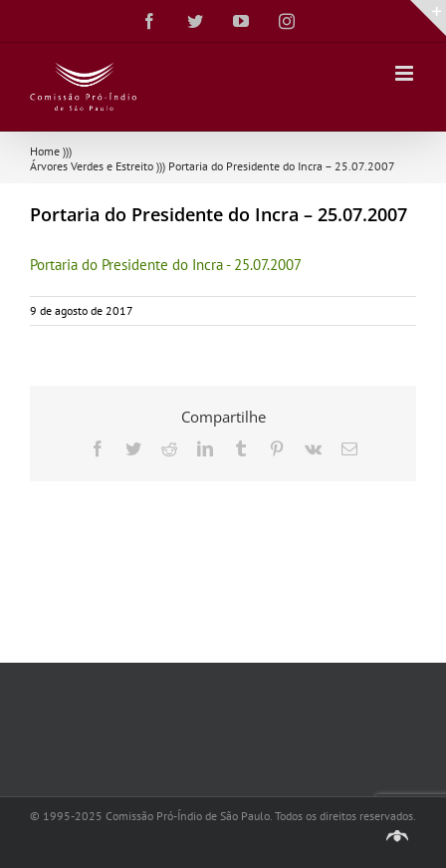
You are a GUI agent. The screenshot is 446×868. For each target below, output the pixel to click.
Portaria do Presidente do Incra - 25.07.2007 (166, 265)
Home (45, 151)
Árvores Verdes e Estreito (92, 166)
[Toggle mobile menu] (406, 73)
